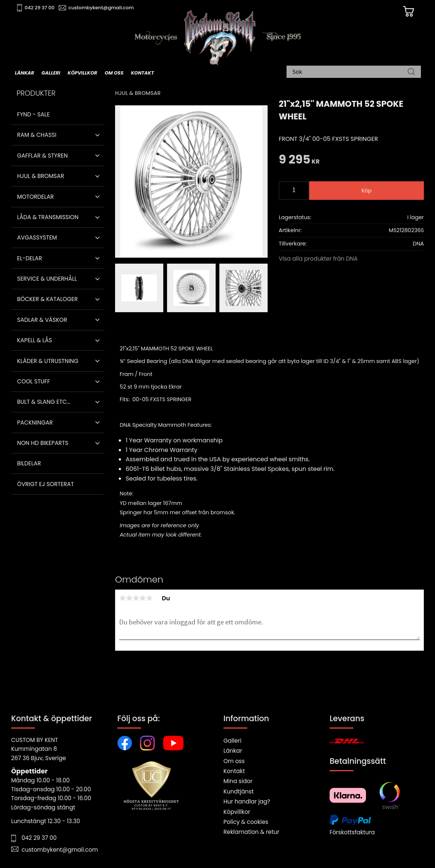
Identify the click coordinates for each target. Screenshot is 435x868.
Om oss (234, 761)
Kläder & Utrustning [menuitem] (48, 361)
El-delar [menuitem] (30, 258)
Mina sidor (238, 781)
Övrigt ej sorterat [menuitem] (45, 484)
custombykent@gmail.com (101, 8)
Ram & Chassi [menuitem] (37, 135)
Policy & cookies (246, 822)
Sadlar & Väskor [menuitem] (42, 320)
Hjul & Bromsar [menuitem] (41, 176)
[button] (97, 135)
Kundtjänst (239, 791)
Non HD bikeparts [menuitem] (43, 443)
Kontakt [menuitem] (143, 73)
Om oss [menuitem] (114, 73)
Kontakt (234, 771)
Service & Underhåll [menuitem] (47, 279)
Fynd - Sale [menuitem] (33, 114)
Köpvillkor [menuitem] (82, 73)
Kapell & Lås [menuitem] (35, 340)
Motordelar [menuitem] (35, 197)
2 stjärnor (129, 598)
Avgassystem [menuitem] (37, 237)
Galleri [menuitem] (51, 73)
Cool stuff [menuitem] (34, 381)
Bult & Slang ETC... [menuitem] (44, 402)
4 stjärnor (143, 598)
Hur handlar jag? (247, 801)
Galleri (232, 741)
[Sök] (411, 72)
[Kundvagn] (409, 11)
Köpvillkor (237, 812)
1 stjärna (122, 598)
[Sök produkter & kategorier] (350, 72)
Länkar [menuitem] (24, 73)
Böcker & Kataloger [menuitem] (48, 299)
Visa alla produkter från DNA (318, 259)
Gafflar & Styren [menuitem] (42, 156)
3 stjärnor (136, 598)
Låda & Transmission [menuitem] (48, 217)
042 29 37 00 (40, 8)
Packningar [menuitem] (35, 423)
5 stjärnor (149, 598)
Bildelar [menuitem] (29, 463)
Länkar (233, 751)
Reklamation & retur (251, 832)
